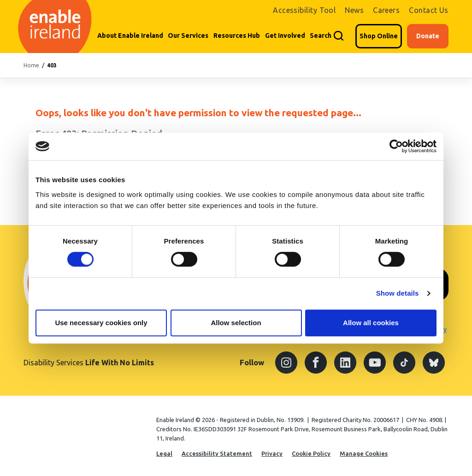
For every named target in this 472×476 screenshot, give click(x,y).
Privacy (272, 453)
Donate (428, 36)
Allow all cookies (371, 323)
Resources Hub (237, 36)
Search (321, 36)
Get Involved (285, 36)
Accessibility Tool (304, 10)
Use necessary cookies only (101, 323)
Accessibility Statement (217, 453)
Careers (386, 10)
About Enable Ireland (130, 36)
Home (31, 65)
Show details (398, 293)
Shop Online (379, 36)
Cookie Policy (311, 453)
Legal (164, 453)
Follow (252, 362)
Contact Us (429, 10)
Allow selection (236, 323)
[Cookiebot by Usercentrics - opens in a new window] (396, 146)
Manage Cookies (364, 453)
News (354, 10)
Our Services (188, 36)
